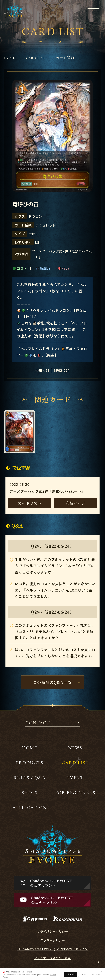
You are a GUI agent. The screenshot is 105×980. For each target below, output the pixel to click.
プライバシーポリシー (52, 931)
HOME (10, 58)
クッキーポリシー (52, 940)
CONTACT (38, 723)
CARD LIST (36, 58)
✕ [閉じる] (102, 971)
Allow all (70, 974)
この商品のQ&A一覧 (52, 682)
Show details (95, 974)
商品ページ (75, 503)
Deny (83, 974)
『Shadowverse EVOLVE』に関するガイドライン (52, 949)
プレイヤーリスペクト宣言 (53, 958)
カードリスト (30, 503)
